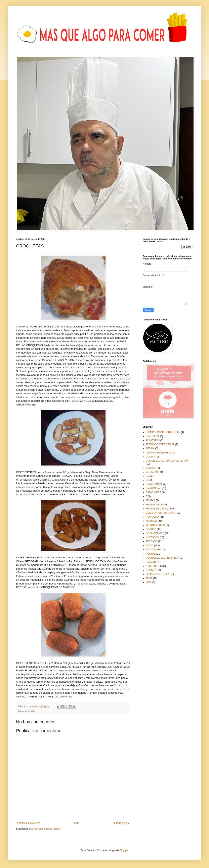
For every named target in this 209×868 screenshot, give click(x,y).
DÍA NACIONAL (154, 484)
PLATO (31, 711)
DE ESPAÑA (153, 472)
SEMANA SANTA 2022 (158, 574)
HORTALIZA (152, 517)
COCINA (150, 457)
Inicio (76, 823)
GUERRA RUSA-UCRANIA (160, 513)
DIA (148, 476)
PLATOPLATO (153, 550)
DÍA (148, 480)
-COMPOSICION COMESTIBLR (163, 432)
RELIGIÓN (151, 570)
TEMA (149, 578)
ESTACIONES (153, 492)
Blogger (124, 850)
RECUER (151, 562)
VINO (149, 582)
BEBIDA (150, 448)
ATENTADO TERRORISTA (160, 444)
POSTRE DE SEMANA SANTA (162, 558)
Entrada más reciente (29, 823)
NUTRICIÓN (152, 537)
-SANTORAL (153, 436)
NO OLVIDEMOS (155, 533)
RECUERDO (153, 566)
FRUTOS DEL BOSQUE (159, 509)
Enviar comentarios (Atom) (46, 829)
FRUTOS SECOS (155, 505)
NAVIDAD (151, 529)
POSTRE (151, 554)
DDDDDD (151, 468)
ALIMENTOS (153, 440)
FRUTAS (150, 500)
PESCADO (152, 541)
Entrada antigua (121, 823)
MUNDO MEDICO (155, 525)
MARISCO (151, 521)
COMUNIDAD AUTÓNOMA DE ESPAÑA (167, 461)
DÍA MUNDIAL (153, 488)
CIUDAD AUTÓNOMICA (159, 453)
